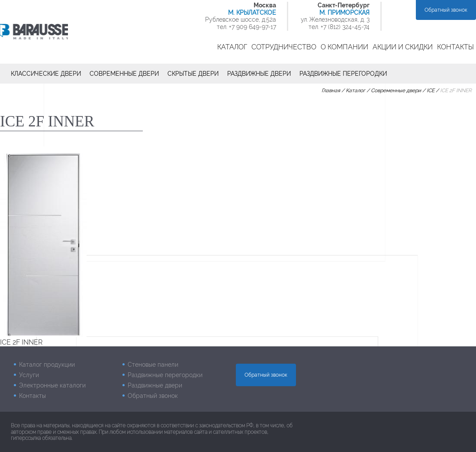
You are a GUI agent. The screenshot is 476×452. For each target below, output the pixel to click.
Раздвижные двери (259, 74)
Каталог (232, 47)
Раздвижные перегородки (343, 74)
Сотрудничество (284, 47)
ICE (431, 90)
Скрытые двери (193, 74)
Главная (331, 90)
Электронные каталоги (52, 385)
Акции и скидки (403, 47)
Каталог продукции (47, 365)
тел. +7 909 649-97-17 (246, 27)
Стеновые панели (153, 365)
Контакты (455, 47)
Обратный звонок (446, 10)
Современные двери (124, 74)
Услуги (29, 375)
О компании (344, 47)
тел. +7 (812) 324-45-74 (339, 27)
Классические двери (46, 74)
